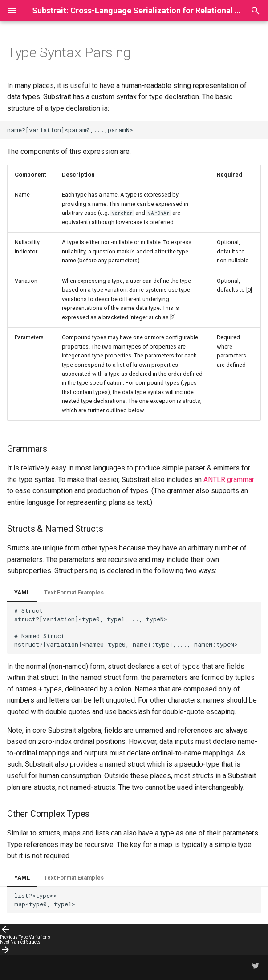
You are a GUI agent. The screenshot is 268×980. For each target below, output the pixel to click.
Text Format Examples (74, 592)
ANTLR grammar (229, 480)
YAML (22, 592)
